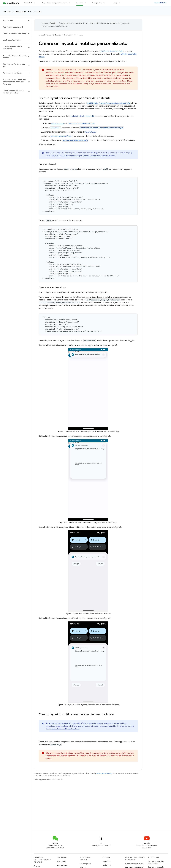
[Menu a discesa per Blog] (120, 3)
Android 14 (107, 865)
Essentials (28, 3)
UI (31, 12)
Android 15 (107, 861)
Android (37, 866)
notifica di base (58, 124)
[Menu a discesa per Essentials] (36, 3)
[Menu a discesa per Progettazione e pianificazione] (70, 3)
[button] (14, 21)
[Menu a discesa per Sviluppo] (86, 3)
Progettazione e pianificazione (54, 3)
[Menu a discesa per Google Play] (105, 3)
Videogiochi (61, 861)
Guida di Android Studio (134, 864)
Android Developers (45, 35)
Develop (7, 12)
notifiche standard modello (112, 51)
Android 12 (68, 723)
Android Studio (160, 3)
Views (39, 12)
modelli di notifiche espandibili (82, 116)
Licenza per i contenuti (104, 773)
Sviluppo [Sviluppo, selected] (80, 3)
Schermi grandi (85, 864)
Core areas (21, 12)
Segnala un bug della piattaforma (156, 862)
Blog (115, 3)
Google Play (97, 3)
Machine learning (63, 865)
